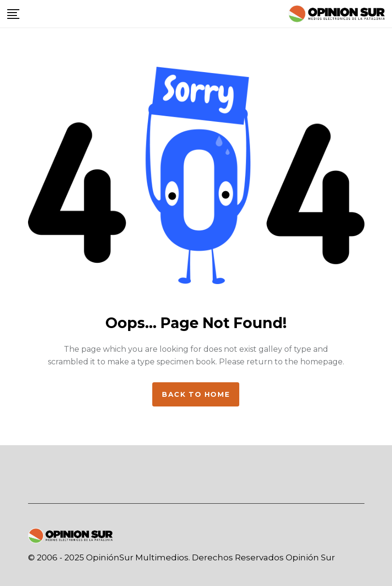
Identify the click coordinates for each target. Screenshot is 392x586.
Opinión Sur (310, 557)
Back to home (196, 394)
